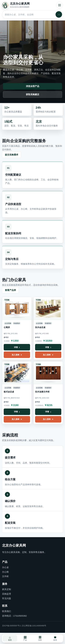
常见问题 (7, 598)
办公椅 (5, 572)
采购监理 (7, 594)
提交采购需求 (12, 155)
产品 (25, 638)
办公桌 (5, 567)
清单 (40, 638)
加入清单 (16, 355)
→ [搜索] (59, 14)
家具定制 (7, 589)
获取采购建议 (33, 94)
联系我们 (7, 611)
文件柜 (5, 576)
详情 (16, 347)
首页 (10, 638)
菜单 (60, 5)
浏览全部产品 (33, 86)
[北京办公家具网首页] (28, 5)
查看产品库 (10, 290)
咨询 (55, 638)
